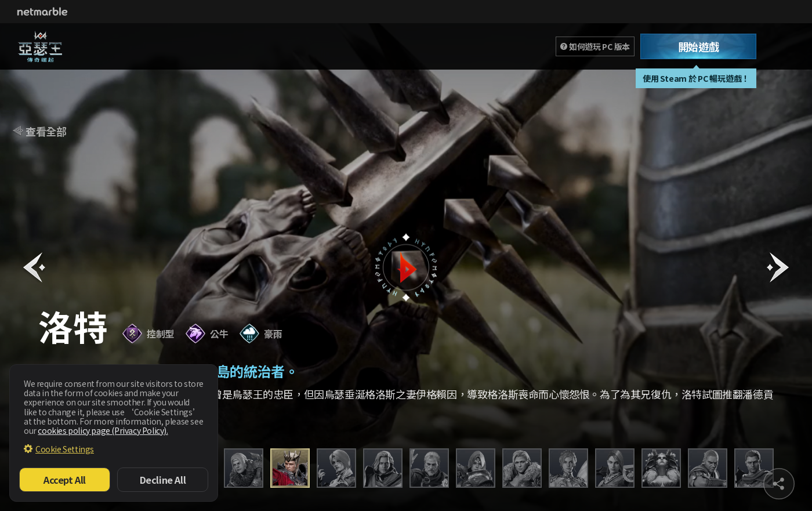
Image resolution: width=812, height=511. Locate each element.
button (406, 267)
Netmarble (42, 12)
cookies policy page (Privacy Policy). (103, 430)
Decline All (163, 480)
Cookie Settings (65, 449)
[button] (34, 267)
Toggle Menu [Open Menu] (785, 46)
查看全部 (46, 131)
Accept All (65, 480)
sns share (779, 484)
